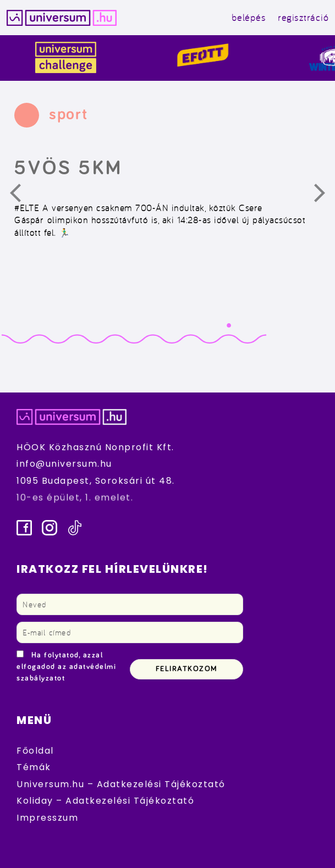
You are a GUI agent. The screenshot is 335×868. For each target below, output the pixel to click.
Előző (22, 196)
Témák (34, 767)
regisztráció (303, 17)
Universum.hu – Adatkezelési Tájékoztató (121, 784)
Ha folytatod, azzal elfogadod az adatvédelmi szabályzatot (66, 667)
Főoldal (35, 751)
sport (68, 114)
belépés (249, 17)
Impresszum (47, 818)
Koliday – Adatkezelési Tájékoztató (105, 801)
